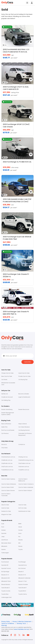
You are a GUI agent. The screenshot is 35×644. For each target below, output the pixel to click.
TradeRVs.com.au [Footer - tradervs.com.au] (24, 470)
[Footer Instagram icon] (15, 635)
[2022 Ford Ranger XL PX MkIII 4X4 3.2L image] (17, 160)
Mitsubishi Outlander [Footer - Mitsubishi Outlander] (24, 578)
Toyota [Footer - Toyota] (20, 549)
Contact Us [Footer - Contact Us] (22, 444)
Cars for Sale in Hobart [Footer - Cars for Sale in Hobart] (25, 491)
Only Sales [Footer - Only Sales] (4, 448)
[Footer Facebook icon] (11, 635)
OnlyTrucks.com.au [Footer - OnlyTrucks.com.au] (7, 467)
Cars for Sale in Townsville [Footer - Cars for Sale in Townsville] (6, 495)
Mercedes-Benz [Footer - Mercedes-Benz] (6, 543)
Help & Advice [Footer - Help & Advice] (23, 424)
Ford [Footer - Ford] (3, 527)
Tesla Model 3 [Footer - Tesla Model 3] (5, 588)
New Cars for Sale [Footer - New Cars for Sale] (7, 376)
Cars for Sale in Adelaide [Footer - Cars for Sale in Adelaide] (26, 487)
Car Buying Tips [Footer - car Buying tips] (23, 380)
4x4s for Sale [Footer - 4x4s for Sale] (5, 508)
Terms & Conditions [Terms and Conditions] (8, 623)
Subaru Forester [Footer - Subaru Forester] (23, 584)
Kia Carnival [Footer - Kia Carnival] (22, 568)
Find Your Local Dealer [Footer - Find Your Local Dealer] (8, 430)
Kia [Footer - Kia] (19, 537)
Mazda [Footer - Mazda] (20, 540)
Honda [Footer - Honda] (20, 530)
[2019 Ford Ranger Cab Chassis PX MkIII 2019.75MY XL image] (17, 310)
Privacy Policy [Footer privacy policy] (6, 622)
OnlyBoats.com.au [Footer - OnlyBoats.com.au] (7, 460)
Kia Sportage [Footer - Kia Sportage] (5, 572)
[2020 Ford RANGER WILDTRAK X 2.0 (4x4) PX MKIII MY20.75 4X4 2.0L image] (17, 48)
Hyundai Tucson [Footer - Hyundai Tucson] (6, 568)
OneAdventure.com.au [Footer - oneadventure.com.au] (8, 457)
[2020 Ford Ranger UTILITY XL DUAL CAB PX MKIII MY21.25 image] (17, 85)
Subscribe (27, 362)
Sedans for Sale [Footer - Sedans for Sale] (6, 511)
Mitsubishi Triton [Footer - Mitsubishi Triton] (6, 581)
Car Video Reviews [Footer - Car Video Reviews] (24, 427)
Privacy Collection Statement (22, 622)
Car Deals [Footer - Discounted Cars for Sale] (4, 380)
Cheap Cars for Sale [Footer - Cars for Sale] (7, 373)
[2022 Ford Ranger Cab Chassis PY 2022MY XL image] (17, 272)
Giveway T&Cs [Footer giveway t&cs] (21, 623)
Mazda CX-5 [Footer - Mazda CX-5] (22, 575)
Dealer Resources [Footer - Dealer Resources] (24, 409)
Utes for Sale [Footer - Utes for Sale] (5, 505)
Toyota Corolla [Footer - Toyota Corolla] (6, 591)
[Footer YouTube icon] (28, 635)
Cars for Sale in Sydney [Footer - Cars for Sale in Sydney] (8, 479)
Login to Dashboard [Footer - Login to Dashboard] (24, 397)
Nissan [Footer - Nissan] (20, 546)
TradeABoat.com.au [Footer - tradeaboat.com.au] (7, 470)
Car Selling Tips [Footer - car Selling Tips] (6, 400)
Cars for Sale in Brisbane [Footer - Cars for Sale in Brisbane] (9, 484)
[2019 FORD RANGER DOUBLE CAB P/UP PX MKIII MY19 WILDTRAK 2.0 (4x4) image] (17, 198)
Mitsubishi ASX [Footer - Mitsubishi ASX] (6, 578)
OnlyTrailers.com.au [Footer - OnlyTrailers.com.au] (24, 463)
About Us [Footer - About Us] (4, 444)
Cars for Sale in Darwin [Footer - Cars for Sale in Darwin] (8, 491)
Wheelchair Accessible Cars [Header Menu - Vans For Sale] (8, 384)
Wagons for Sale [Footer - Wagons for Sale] (6, 514)
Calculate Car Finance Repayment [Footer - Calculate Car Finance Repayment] (25, 434)
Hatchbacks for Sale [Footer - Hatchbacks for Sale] (24, 511)
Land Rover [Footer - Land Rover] (5, 540)
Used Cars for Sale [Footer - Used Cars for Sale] (24, 373)
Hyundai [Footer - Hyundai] (4, 533)
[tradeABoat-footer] (17, 606)
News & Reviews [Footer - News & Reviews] (6, 424)
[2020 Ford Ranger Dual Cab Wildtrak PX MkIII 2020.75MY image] (17, 235)
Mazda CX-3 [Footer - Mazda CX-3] (5, 575)
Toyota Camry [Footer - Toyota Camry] (23, 594)
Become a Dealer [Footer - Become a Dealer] (24, 394)
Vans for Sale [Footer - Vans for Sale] (22, 505)
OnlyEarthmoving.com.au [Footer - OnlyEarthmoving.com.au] (26, 460)
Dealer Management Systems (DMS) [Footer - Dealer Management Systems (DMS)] (8, 414)
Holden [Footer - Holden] (4, 530)
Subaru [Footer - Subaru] (4, 549)
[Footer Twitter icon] (20, 635)
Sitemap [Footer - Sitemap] (4, 625)
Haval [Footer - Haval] (20, 527)
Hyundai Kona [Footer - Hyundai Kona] (23, 565)
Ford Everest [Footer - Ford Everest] (5, 562)
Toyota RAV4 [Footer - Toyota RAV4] (22, 591)
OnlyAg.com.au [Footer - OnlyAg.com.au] (23, 457)
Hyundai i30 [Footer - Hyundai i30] (5, 565)
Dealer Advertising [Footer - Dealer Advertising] (7, 409)
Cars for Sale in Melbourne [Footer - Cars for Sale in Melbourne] (23, 480)
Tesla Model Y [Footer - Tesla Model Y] (22, 588)
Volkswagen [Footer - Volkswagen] (5, 553)
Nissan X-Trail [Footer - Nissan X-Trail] (22, 581)
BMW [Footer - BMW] (20, 524)
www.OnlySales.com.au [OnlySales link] (21, 629)
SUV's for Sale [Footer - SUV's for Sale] (22, 508)
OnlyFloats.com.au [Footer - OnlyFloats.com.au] (7, 463)
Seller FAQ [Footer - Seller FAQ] (4, 427)
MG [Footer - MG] (19, 543)
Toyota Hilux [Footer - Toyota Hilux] (5, 594)
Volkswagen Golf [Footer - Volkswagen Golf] (6, 597)
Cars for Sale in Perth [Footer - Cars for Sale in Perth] (8, 487)
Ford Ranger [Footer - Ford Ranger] (22, 562)
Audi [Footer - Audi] (3, 524)
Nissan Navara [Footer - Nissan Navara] (6, 584)
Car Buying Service (24, 430)
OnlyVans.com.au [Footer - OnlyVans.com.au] (24, 467)
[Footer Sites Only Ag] (18, 615)
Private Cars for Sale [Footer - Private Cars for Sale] (24, 376)
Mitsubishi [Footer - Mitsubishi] (4, 546)
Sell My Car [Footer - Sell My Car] (5, 394)
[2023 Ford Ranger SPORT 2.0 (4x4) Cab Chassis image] (17, 123)
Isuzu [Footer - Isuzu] (20, 533)
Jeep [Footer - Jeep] (3, 537)
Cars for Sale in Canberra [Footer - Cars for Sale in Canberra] (26, 484)
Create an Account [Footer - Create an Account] (7, 397)
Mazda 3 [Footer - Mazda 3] (21, 572)
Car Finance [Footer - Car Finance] (5, 433)
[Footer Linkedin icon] (24, 635)
